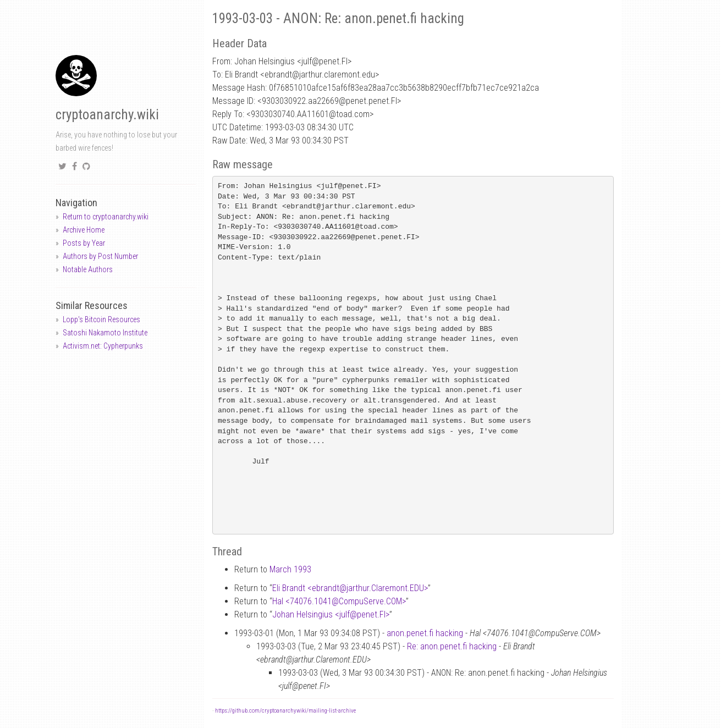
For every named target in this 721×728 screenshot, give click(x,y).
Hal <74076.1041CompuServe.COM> (339, 601)
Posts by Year (84, 243)
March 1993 (290, 569)
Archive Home (84, 230)
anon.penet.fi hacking (425, 633)
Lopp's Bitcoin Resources (101, 319)
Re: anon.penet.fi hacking (452, 646)
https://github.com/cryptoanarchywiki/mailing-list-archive (285, 711)
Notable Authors (88, 269)
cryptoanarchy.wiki (107, 115)
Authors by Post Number (100, 256)
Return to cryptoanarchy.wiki (106, 217)
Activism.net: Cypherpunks (103, 346)
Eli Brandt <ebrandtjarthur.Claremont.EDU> (350, 588)
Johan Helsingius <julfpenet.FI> (331, 614)
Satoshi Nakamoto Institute (105, 333)
